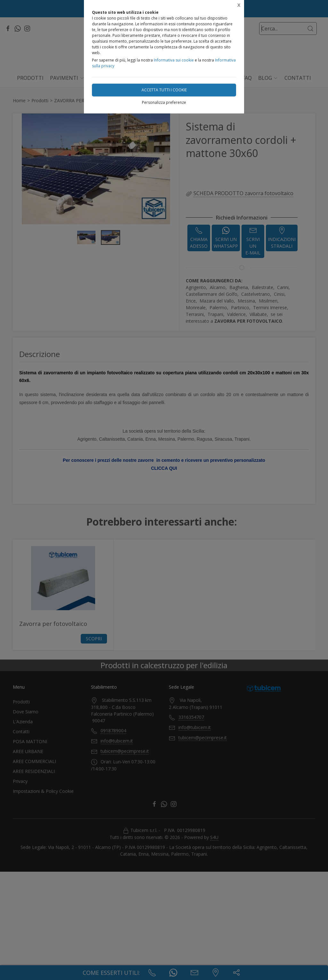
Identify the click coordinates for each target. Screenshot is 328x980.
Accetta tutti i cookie (164, 90)
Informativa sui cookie (174, 60)
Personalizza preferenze (164, 102)
